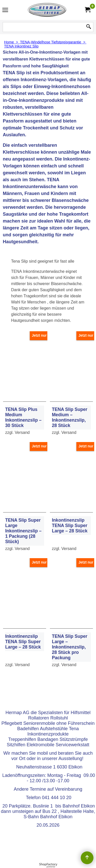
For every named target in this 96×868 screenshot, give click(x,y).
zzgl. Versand (17, 432)
